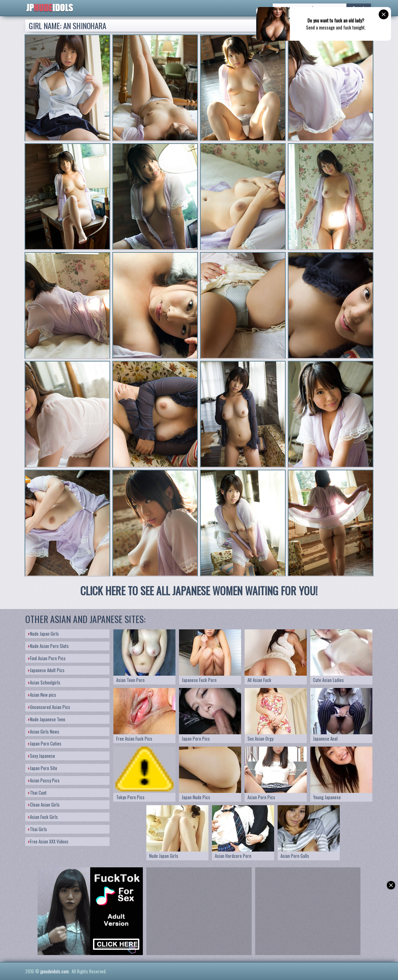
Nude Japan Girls (44, 634)
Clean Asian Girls (44, 804)
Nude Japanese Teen (47, 719)
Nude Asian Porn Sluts (48, 646)
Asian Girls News (44, 731)
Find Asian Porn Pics (47, 658)
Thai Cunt (37, 793)
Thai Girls (38, 829)
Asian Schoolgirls (44, 682)
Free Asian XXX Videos (48, 841)
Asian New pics (42, 695)
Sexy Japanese (42, 756)
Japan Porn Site (43, 768)
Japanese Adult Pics (46, 670)
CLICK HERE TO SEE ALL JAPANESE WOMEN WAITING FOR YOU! (199, 591)
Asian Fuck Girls (43, 817)
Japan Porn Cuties (45, 743)
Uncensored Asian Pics (49, 707)
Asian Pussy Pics (44, 780)
